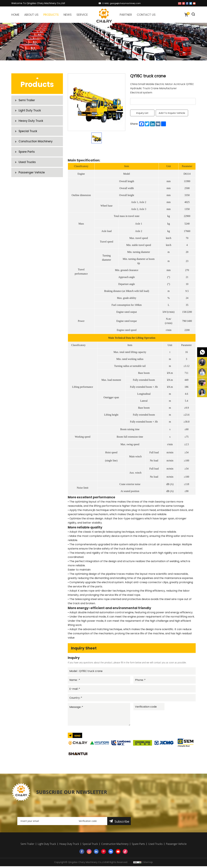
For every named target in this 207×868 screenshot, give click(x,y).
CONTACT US (146, 15)
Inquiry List (142, 113)
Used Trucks (27, 169)
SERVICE (82, 15)
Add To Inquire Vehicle (172, 113)
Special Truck (28, 135)
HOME (15, 15)
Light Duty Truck (30, 112)
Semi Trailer (27, 101)
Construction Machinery (36, 146)
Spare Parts (27, 157)
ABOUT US (31, 15)
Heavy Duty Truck (31, 123)
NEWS (68, 15)
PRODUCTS (51, 15)
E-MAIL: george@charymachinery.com (122, 3)
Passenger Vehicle (32, 180)
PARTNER (126, 15)
